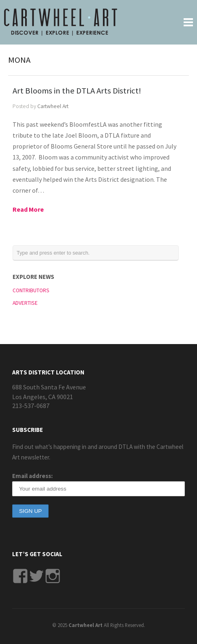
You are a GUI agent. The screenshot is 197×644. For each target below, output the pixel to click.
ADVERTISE (25, 303)
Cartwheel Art (53, 106)
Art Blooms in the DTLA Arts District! (77, 91)
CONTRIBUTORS (31, 290)
